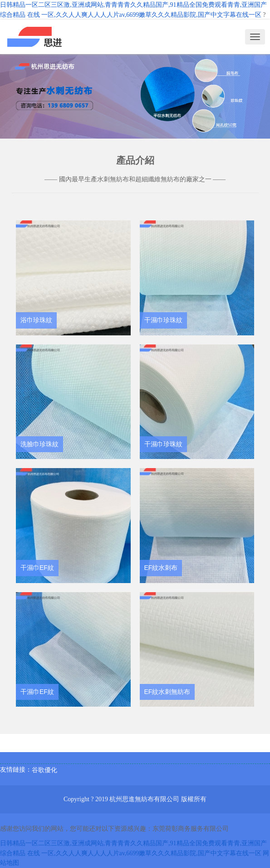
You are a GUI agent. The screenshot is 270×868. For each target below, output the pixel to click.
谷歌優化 (44, 770)
